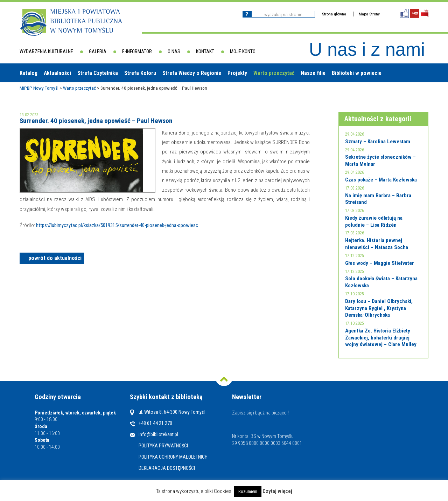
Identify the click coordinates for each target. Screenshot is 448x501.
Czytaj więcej (277, 491)
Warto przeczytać (274, 73)
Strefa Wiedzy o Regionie (192, 73)
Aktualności (57, 73)
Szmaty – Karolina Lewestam (378, 142)
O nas (174, 52)
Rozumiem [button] (248, 491)
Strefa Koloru (140, 73)
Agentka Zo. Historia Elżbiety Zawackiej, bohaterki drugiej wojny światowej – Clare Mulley (381, 338)
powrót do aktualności (55, 258)
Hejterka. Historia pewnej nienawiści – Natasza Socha (377, 244)
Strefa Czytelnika (98, 73)
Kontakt (205, 52)
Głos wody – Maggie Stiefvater (380, 263)
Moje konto (243, 52)
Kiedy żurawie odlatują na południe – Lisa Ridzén (374, 221)
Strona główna (334, 14)
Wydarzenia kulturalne (46, 52)
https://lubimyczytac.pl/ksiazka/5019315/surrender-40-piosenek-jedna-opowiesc (117, 225)
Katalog (29, 73)
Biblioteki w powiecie (357, 73)
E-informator (137, 52)
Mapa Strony (369, 14)
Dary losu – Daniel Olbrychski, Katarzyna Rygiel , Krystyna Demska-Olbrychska (379, 308)
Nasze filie (313, 73)
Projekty (237, 73)
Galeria (98, 52)
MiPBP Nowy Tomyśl (39, 88)
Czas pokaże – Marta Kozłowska (381, 180)
